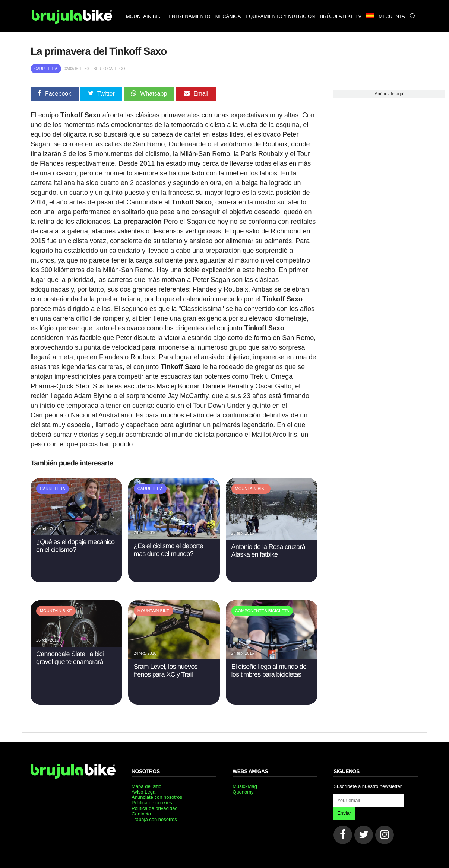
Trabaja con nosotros (154, 819)
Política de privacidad (155, 808)
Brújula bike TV (341, 16)
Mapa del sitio (146, 786)
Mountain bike (145, 16)
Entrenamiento (189, 16)
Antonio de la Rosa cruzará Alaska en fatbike (268, 551)
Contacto (141, 814)
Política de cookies (152, 803)
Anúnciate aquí (389, 94)
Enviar (344, 813)
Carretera (46, 69)
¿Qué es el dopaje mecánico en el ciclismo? (75, 546)
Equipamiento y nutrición (280, 16)
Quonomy (243, 792)
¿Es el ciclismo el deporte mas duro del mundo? (168, 550)
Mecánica (228, 16)
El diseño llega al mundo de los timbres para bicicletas (269, 670)
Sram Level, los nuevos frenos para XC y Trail (166, 670)
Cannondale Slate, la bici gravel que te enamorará (70, 658)
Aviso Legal (144, 792)
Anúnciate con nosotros (157, 797)
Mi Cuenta (392, 16)
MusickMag (245, 786)
